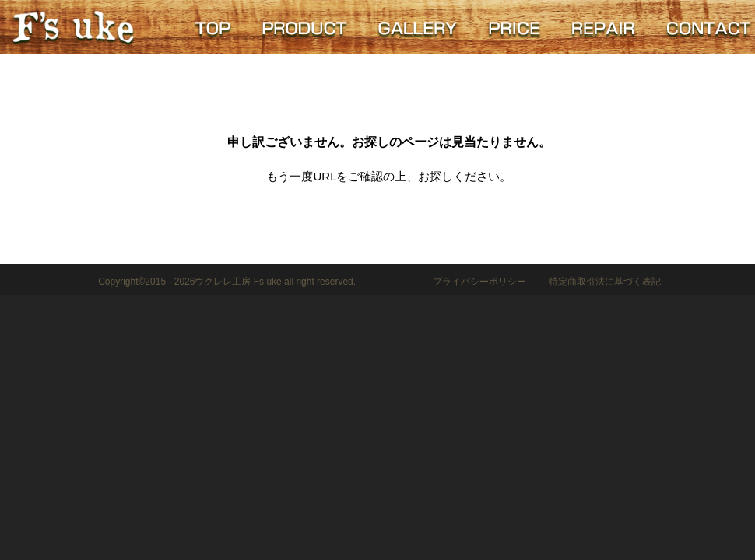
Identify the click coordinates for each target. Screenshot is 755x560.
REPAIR (603, 27)
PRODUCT (304, 27)
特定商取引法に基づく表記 (605, 282)
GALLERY (417, 27)
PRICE (514, 27)
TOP (212, 27)
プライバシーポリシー (479, 282)
